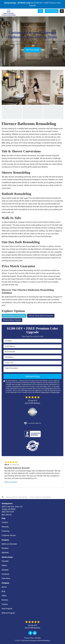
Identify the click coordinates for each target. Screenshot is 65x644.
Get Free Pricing (52, 11)
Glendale (5, 570)
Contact (5, 522)
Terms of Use (45, 392)
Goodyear (5, 574)
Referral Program (8, 613)
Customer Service (9, 535)
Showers (5, 548)
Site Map (38, 638)
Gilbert (4, 565)
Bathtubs (5, 553)
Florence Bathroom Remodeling (14, 316)
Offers (4, 596)
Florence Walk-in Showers (12, 320)
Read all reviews (11, 482)
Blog (3, 591)
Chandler (5, 561)
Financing (5, 531)
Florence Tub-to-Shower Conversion (41, 316)
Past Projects (7, 609)
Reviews (5, 600)
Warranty (5, 527)
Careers (5, 604)
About (4, 587)
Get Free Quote (32, 50)
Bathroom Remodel (9, 544)
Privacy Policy (56, 392)
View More (6, 578)
